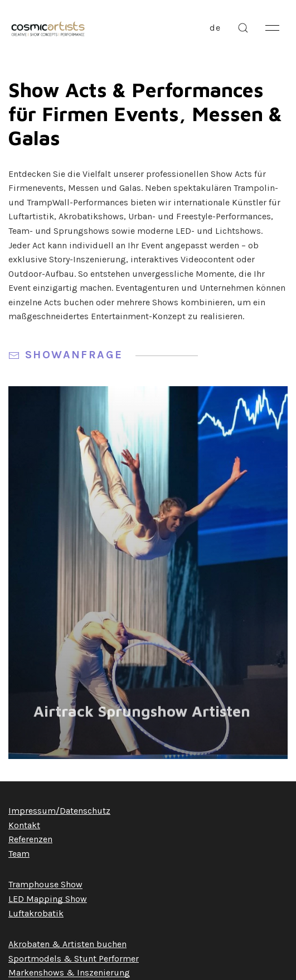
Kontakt (24, 825)
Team (19, 854)
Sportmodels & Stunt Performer (74, 959)
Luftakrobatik (36, 913)
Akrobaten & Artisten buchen (67, 944)
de (215, 28)
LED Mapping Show (48, 899)
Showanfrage (103, 355)
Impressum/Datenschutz (59, 811)
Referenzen (30, 839)
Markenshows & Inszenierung (69, 972)
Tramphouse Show (45, 884)
